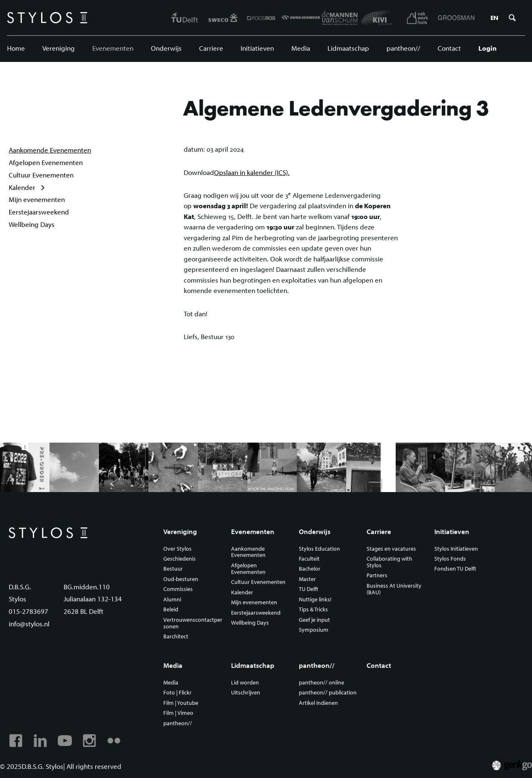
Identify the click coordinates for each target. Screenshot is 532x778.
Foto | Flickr (177, 693)
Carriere (211, 48)
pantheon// (403, 48)
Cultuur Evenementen (41, 175)
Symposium (314, 630)
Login (488, 48)
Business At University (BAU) (394, 589)
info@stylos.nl (29, 624)
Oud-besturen (181, 579)
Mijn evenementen (37, 199)
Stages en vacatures (391, 549)
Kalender (22, 187)
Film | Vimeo (178, 713)
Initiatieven (257, 48)
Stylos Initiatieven (456, 549)
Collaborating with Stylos (389, 562)
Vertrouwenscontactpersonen (193, 623)
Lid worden (245, 683)
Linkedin (40, 741)
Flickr (114, 741)
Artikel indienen (318, 703)
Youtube (65, 741)
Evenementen (113, 48)
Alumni (172, 600)
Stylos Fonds (450, 559)
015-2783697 (28, 611)
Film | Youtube (181, 703)
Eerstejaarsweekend (39, 212)
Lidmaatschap (348, 48)
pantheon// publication (328, 693)
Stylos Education (319, 549)
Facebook (16, 741)
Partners (377, 576)
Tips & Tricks (313, 610)
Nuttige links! (315, 600)
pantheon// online (321, 683)
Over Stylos (177, 549)
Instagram (89, 741)
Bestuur (173, 569)
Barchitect (176, 637)
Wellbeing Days (32, 224)
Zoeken (512, 18)
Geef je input (314, 620)
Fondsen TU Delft (455, 569)
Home (16, 48)
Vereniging (59, 48)
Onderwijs (166, 48)
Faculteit (309, 559)
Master (307, 579)
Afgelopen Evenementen (46, 162)
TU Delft (309, 589)
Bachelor (310, 569)
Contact (449, 48)
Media (301, 48)
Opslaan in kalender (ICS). (252, 172)
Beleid (171, 610)
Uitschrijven (246, 693)
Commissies (178, 589)
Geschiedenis (180, 559)
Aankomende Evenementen (50, 150)
